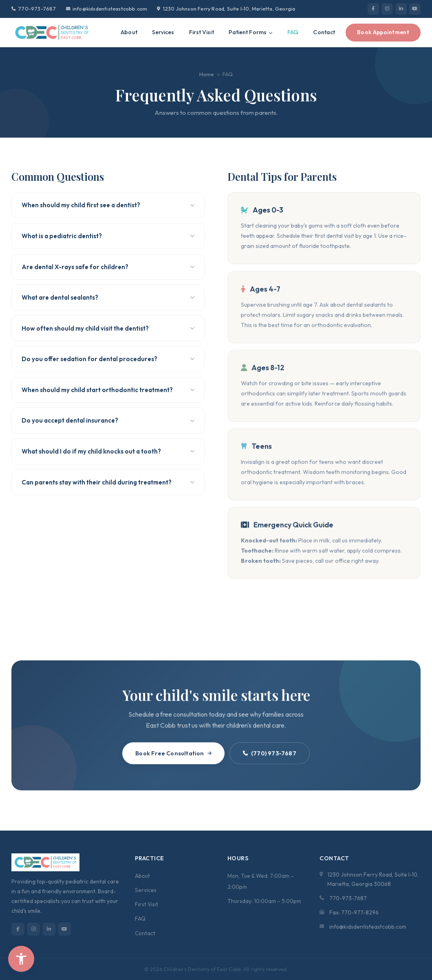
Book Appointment (383, 32)
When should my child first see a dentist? (108, 205)
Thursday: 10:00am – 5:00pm (264, 901)
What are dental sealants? (108, 297)
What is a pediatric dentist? (108, 236)
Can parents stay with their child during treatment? (108, 482)
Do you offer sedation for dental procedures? (108, 359)
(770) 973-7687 (270, 755)
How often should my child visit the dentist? (108, 328)
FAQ (293, 32)
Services (163, 32)
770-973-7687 (34, 9)
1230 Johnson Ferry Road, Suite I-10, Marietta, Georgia (226, 9)
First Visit (202, 32)
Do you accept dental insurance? (108, 420)
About (129, 32)
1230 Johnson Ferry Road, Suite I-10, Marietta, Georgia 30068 (373, 879)
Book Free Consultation (173, 755)
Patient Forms (251, 32)
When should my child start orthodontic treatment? (108, 390)
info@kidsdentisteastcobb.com (107, 9)
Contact (324, 32)
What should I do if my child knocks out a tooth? (108, 451)
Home (207, 74)
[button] (21, 959)
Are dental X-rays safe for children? (108, 267)
